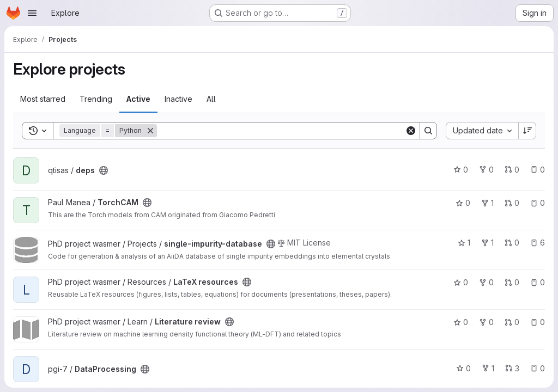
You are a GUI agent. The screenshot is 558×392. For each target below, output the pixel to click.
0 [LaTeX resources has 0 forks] (486, 282)
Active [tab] (138, 99)
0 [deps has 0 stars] (461, 170)
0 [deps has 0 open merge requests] (512, 170)
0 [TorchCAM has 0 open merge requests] (512, 203)
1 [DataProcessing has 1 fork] (488, 368)
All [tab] (211, 99)
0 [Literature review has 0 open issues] (538, 322)
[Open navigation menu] (32, 13)
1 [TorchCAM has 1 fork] (487, 203)
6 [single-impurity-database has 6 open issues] (538, 243)
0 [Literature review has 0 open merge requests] (512, 322)
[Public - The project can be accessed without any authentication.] (104, 170)
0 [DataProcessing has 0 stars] (463, 368)
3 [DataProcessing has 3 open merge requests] (512, 368)
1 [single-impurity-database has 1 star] (464, 243)
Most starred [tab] (43, 99)
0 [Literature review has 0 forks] (486, 322)
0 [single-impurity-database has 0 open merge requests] (512, 243)
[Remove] (150, 131)
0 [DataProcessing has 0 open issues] (538, 368)
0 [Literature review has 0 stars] (461, 322)
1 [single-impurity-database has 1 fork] (487, 243)
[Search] (281, 131)
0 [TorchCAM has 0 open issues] (538, 203)
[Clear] (411, 131)
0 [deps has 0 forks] (486, 170)
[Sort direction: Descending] (527, 131)
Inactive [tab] (178, 99)
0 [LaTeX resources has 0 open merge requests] (512, 282)
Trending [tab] (96, 99)
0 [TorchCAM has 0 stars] (463, 203)
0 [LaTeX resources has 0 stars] (461, 282)
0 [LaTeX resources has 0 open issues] (538, 282)
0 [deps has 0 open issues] (538, 170)
